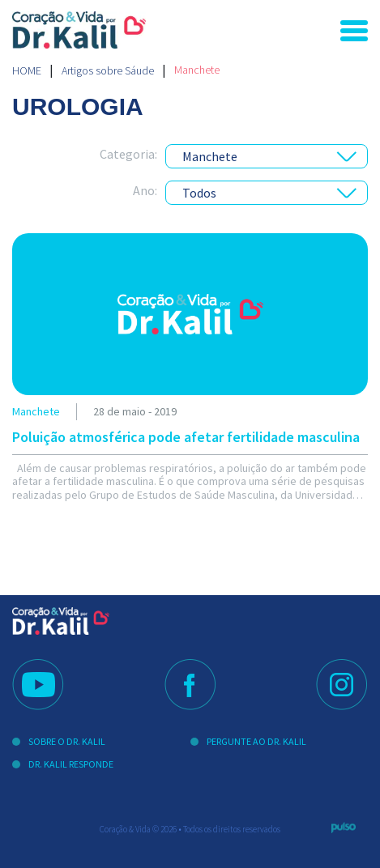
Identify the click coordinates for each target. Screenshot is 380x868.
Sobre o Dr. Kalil (67, 741)
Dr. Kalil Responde (71, 764)
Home (27, 70)
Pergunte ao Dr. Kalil (256, 741)
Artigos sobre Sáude (108, 70)
